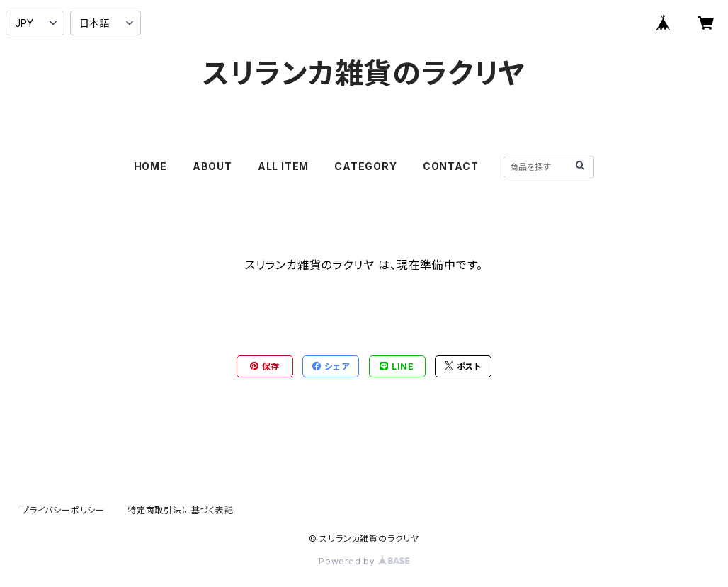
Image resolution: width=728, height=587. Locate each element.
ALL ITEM (283, 166)
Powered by (364, 561)
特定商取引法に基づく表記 (181, 510)
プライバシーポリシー (63, 510)
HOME (150, 166)
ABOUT (212, 166)
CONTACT (451, 166)
